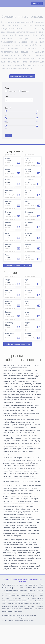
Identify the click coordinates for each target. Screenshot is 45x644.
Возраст (8, 108)
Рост (7, 115)
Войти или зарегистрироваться (22, 76)
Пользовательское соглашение (30, 579)
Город (7, 96)
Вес (6, 123)
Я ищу (7, 88)
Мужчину (24, 91)
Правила (14, 579)
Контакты (22, 581)
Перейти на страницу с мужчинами (18, 344)
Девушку (10, 91)
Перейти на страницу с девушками (18, 265)
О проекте (7, 579)
